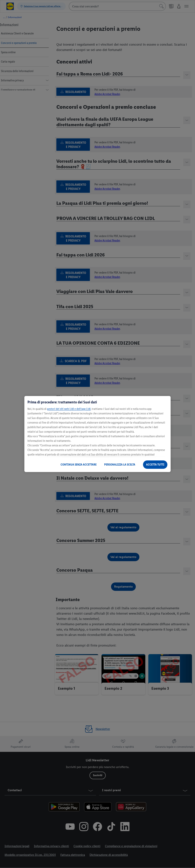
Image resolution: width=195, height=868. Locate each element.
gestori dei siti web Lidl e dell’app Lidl (69, 409)
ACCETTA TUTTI (155, 465)
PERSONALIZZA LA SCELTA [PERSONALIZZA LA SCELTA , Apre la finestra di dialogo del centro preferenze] (120, 465)
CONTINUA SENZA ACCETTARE (79, 465)
